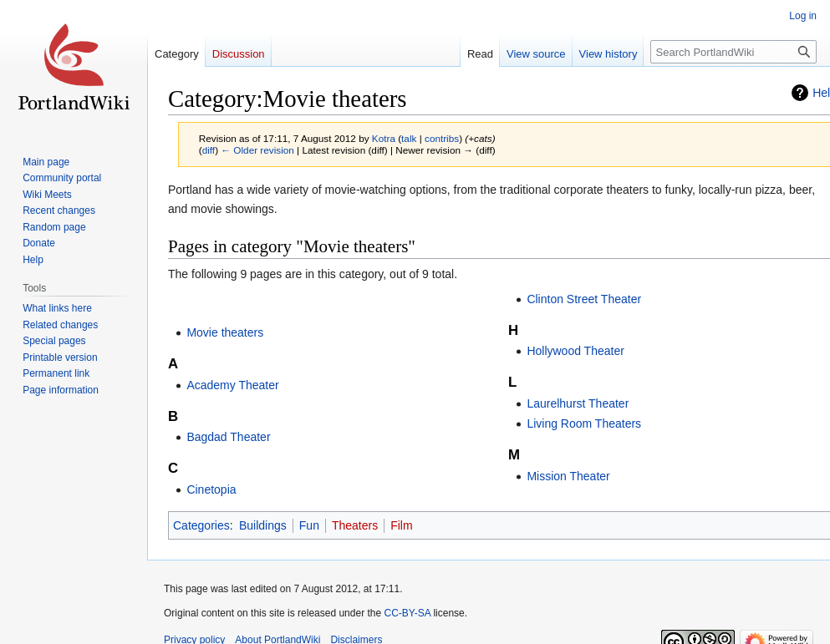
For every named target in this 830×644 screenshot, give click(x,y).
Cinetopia (211, 489)
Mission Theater (568, 476)
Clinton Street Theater (584, 299)
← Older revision (257, 150)
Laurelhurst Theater (578, 403)
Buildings (263, 525)
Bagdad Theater (228, 437)
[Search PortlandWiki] (733, 52)
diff (209, 150)
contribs (442, 138)
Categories (201, 525)
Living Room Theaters (584, 423)
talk (409, 138)
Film (401, 525)
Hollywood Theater (575, 351)
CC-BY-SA (407, 613)
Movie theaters (225, 332)
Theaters (355, 525)
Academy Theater (232, 385)
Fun (309, 525)
